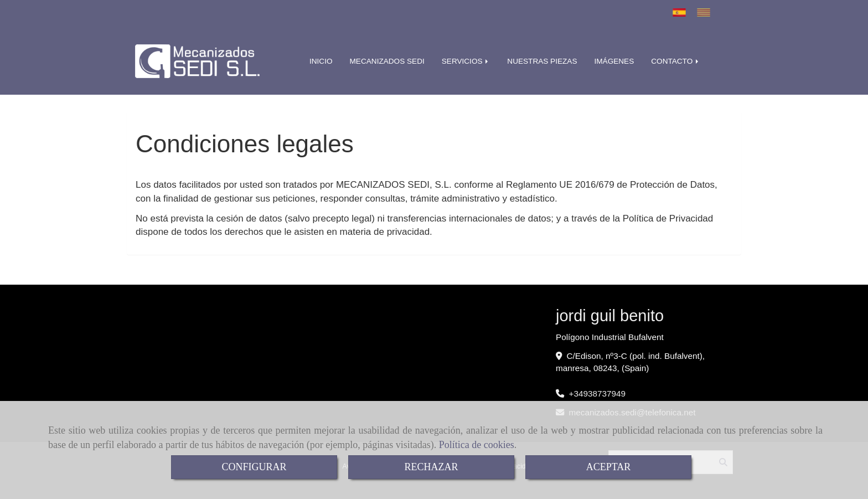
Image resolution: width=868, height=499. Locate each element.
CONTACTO (676, 61)
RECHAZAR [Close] (431, 467)
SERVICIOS (466, 61)
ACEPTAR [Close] (609, 467)
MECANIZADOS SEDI (387, 61)
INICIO (321, 61)
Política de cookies (477, 445)
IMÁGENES (614, 61)
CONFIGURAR (254, 467)
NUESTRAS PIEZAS (542, 61)
